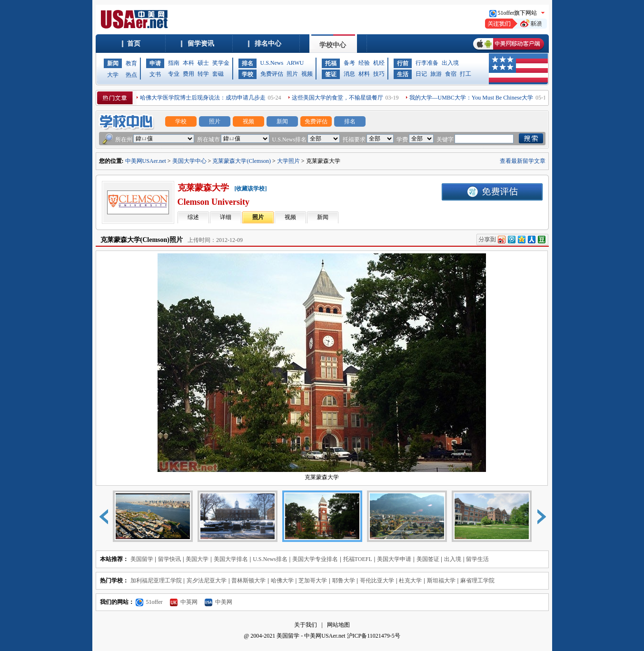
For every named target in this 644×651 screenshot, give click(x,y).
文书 (155, 74)
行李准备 (427, 63)
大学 (113, 75)
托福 (331, 63)
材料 (364, 74)
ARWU (295, 63)
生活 (403, 74)
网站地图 (338, 625)
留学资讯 (201, 44)
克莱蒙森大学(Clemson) (242, 161)
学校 (248, 74)
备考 (349, 63)
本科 (188, 63)
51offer (149, 602)
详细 (226, 217)
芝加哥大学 (313, 581)
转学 (203, 74)
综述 (193, 217)
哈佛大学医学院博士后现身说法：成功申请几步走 (203, 98)
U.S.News (272, 63)
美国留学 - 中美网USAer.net (311, 636)
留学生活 (477, 559)
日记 (421, 74)
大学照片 (288, 161)
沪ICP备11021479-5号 (374, 636)
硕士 (203, 63)
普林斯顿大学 (248, 581)
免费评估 (272, 74)
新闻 (113, 63)
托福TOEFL (358, 559)
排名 (248, 63)
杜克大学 (410, 581)
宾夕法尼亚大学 (207, 581)
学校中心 (333, 45)
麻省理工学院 (477, 581)
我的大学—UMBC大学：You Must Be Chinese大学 (471, 98)
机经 (379, 63)
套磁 (218, 74)
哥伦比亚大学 (377, 581)
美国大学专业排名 (315, 559)
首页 (134, 44)
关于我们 (306, 625)
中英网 (184, 602)
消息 (349, 74)
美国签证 (428, 559)
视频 (307, 74)
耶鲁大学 (344, 581)
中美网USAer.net (146, 161)
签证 (331, 74)
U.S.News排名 (270, 559)
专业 (174, 74)
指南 (174, 63)
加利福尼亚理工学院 (156, 581)
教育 (131, 63)
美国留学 (142, 559)
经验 (364, 63)
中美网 (218, 602)
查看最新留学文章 (523, 161)
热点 (131, 75)
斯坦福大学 (441, 581)
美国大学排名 (231, 559)
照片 (292, 74)
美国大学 (197, 559)
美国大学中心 (189, 161)
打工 (466, 74)
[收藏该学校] (251, 189)
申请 (155, 63)
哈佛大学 (282, 581)
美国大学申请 (394, 559)
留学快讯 (169, 559)
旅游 (436, 74)
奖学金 (221, 63)
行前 (403, 63)
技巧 (379, 74)
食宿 (451, 74)
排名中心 (268, 44)
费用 (188, 74)
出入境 (450, 63)
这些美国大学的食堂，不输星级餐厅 (337, 98)
